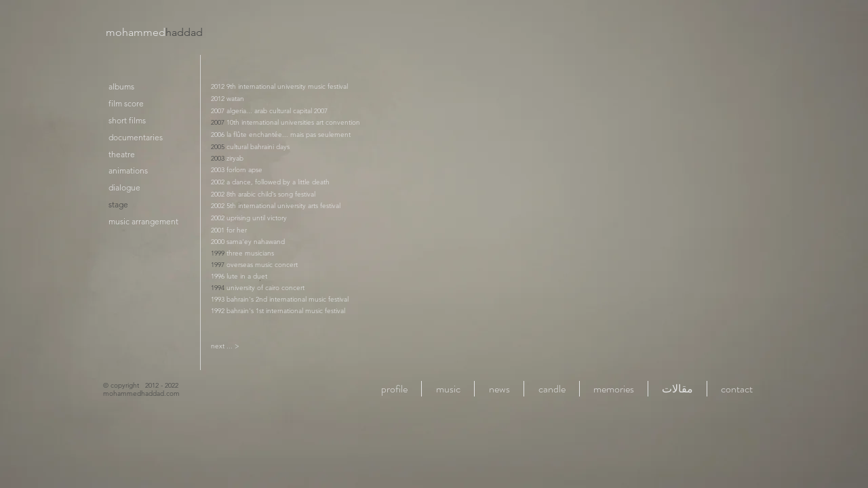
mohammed (154, 32)
